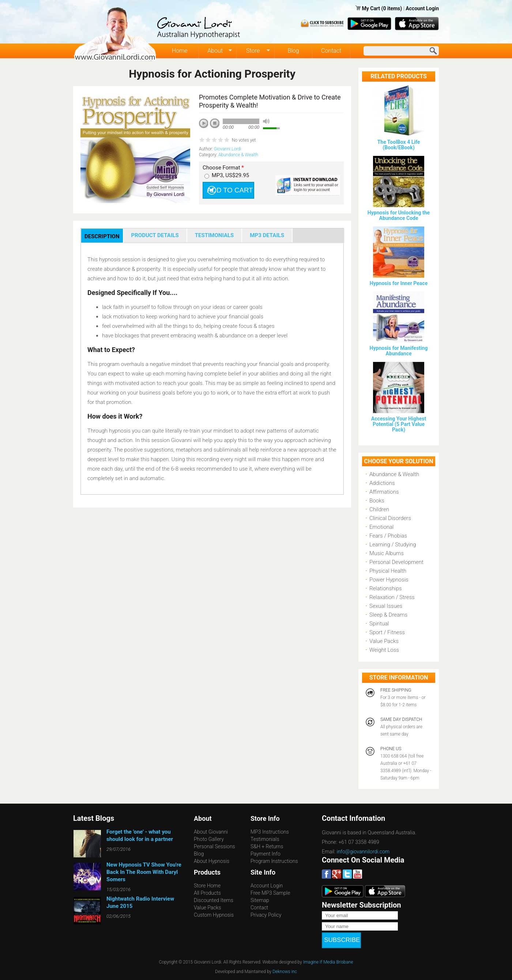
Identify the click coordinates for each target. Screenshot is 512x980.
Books (377, 501)
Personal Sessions (214, 846)
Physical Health (388, 571)
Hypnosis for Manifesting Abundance (399, 351)
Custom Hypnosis (214, 915)
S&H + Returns (267, 846)
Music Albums (387, 553)
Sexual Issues (386, 606)
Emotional (381, 527)
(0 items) (392, 8)
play (206, 126)
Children (379, 509)
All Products (207, 893)
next (236, 133)
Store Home (207, 886)
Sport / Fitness (387, 632)
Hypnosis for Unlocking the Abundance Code (399, 215)
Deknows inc (285, 964)
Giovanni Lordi (228, 149)
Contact (331, 51)
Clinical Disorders (390, 518)
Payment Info (266, 854)
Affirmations (384, 492)
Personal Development (396, 562)
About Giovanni (211, 832)
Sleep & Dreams (388, 615)
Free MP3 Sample (270, 893)
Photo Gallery (209, 839)
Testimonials (265, 839)
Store (253, 51)
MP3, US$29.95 (230, 175)
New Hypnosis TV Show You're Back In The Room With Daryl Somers (144, 872)
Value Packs (384, 641)
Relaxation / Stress (392, 597)
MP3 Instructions (270, 832)
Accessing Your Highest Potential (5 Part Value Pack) (399, 424)
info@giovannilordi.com (363, 852)
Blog (293, 51)
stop (215, 124)
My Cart (371, 8)
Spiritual (379, 624)
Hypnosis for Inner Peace (399, 283)
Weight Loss (384, 650)
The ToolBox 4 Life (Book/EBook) (399, 145)
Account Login (422, 8)
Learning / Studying (393, 545)
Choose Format (223, 168)
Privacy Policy (266, 915)
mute (266, 121)
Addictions (382, 483)
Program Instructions (274, 861)
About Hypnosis (212, 861)
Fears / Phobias (388, 536)
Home (180, 51)
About (216, 51)
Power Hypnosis (389, 580)
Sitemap (260, 900)
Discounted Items (214, 900)
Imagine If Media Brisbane (328, 955)
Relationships (386, 588)
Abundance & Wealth (238, 155)
